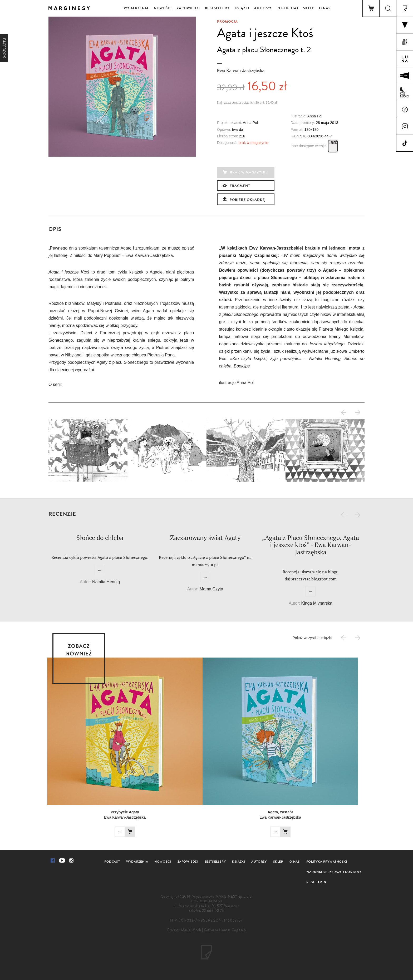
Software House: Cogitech (225, 930)
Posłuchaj (287, 8)
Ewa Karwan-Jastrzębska (241, 71)
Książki (242, 8)
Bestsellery (217, 8)
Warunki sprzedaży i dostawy (334, 872)
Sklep (309, 8)
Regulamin (316, 882)
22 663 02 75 (213, 911)
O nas (325, 8)
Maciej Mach (191, 930)
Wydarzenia (136, 8)
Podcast (112, 862)
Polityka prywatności (327, 862)
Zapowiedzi (188, 8)
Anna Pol (315, 116)
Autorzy (263, 8)
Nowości (163, 8)
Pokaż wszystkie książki (312, 638)
